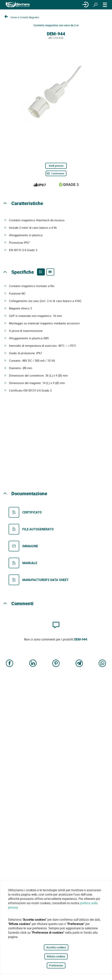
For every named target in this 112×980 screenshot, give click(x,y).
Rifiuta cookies (56, 956)
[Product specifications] (50, 272)
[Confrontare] (56, 173)
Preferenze (56, 965)
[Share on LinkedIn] (33, 664)
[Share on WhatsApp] (102, 664)
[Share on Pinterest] (56, 664)
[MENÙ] (105, 5)
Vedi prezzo (56, 166)
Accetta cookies (56, 947)
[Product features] (41, 272)
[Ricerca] (95, 5)
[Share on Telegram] (79, 664)
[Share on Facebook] (10, 664)
